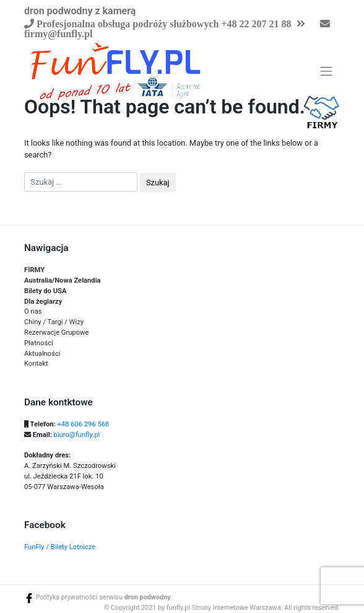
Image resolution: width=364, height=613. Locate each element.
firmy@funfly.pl (58, 33)
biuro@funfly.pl (77, 435)
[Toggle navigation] (327, 71)
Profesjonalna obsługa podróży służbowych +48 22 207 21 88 (163, 24)
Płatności (39, 343)
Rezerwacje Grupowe (56, 333)
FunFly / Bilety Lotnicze (60, 547)
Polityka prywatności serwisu (79, 597)
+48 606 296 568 (83, 424)
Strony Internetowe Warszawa (236, 608)
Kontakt (36, 364)
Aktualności (42, 354)
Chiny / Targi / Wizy (54, 322)
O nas (33, 311)
